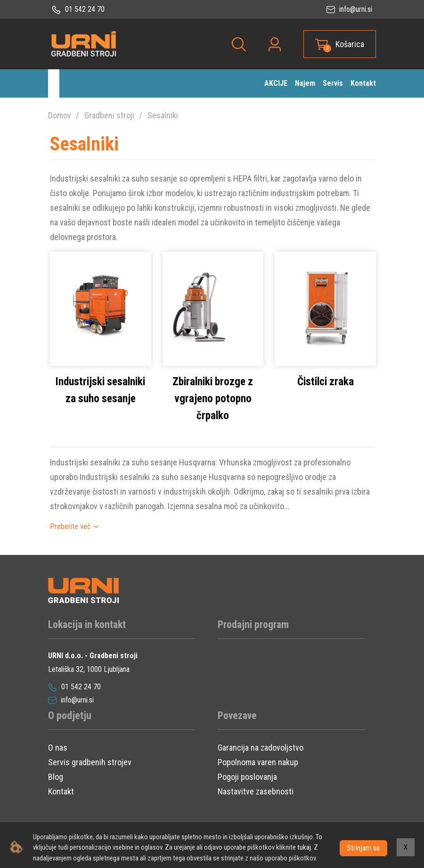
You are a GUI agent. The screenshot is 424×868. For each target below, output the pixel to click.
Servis (333, 83)
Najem (305, 83)
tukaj (304, 847)
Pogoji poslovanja (247, 790)
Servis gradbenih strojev (90, 776)
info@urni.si (349, 9)
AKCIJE (276, 83)
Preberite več (70, 540)
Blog (56, 790)
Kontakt (363, 83)
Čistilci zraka (326, 395)
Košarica (350, 44)
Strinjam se (363, 847)
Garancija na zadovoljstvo (261, 761)
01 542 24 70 (78, 9)
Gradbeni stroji (109, 115)
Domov (60, 115)
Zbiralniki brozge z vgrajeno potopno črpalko (213, 412)
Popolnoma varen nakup (258, 776)
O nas (58, 761)
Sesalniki (163, 115)
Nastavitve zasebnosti (256, 805)
